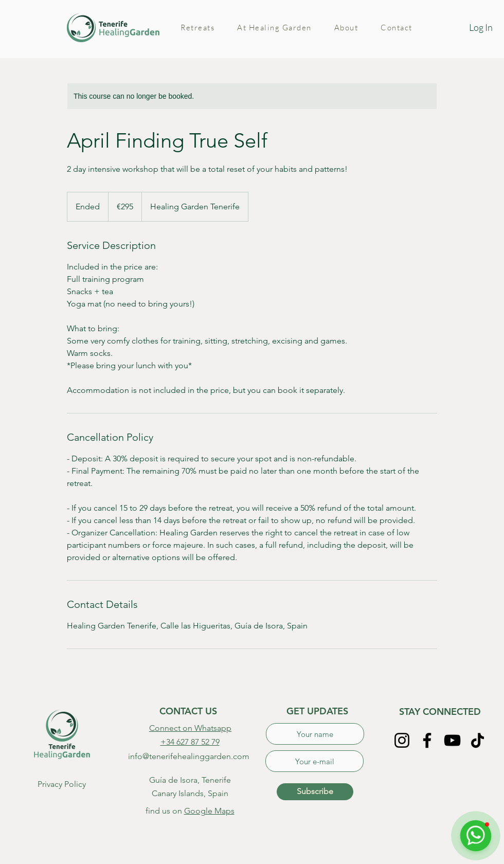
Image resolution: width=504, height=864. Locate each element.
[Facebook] (427, 740)
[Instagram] (402, 740)
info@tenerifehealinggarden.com (189, 756)
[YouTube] (452, 740)
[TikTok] (478, 740)
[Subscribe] (315, 792)
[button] (197, 28)
